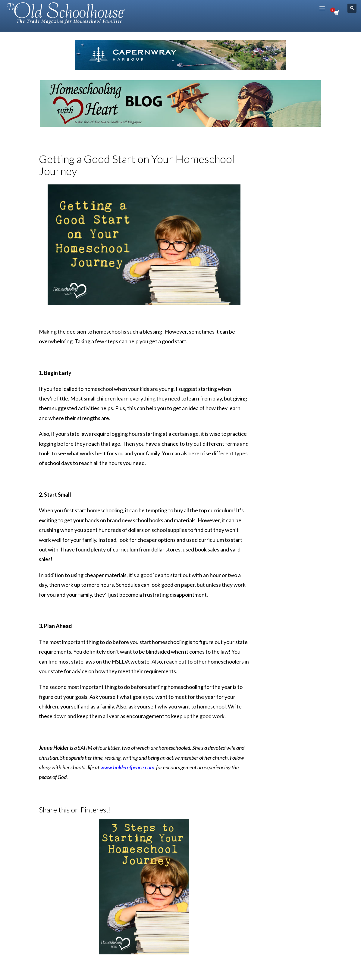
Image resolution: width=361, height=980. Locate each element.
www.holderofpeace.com (127, 767)
